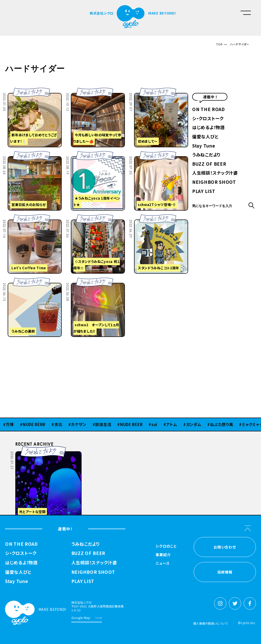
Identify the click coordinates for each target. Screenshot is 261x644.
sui (154, 424)
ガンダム (194, 424)
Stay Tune (204, 146)
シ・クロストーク (208, 119)
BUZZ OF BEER (209, 164)
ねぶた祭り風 (221, 424)
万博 (10, 424)
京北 (58, 424)
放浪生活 (103, 424)
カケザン (79, 424)
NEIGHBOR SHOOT (214, 182)
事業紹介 (163, 555)
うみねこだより (206, 155)
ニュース (162, 563)
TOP (219, 44)
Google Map (81, 618)
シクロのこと (166, 546)
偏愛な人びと (205, 137)
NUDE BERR (34, 424)
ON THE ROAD (209, 110)
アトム (172, 424)
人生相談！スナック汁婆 (215, 173)
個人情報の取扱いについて (211, 623)
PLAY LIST (204, 192)
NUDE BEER (131, 424)
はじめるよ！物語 (208, 128)
